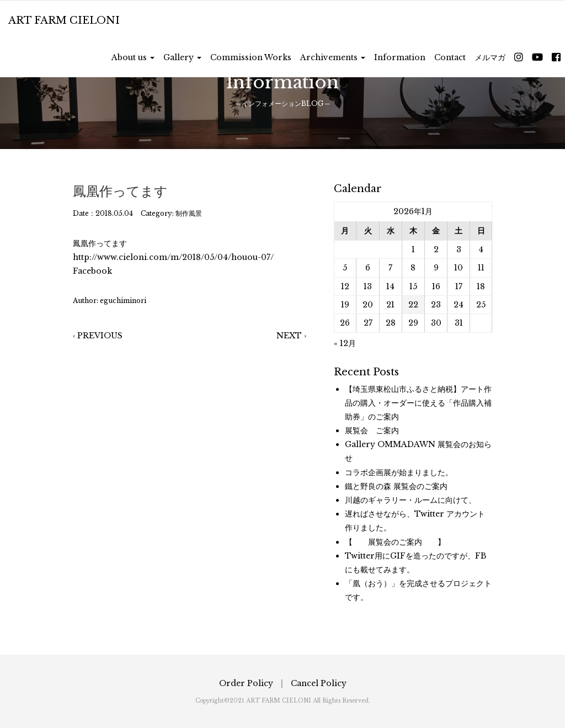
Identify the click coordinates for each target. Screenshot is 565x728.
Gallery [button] (182, 57)
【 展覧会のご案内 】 (395, 542)
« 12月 (345, 343)
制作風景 (189, 213)
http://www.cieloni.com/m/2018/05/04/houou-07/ (173, 257)
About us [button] (133, 57)
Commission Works (251, 57)
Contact (450, 57)
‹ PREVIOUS (98, 336)
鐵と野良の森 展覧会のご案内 (396, 486)
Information (400, 57)
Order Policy (246, 683)
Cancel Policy (319, 683)
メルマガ (490, 57)
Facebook (92, 271)
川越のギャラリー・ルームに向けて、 (411, 500)
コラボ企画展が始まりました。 (399, 472)
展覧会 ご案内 (372, 431)
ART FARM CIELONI (64, 20)
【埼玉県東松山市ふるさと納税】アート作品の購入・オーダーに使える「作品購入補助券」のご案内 (418, 403)
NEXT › (291, 336)
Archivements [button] (333, 57)
